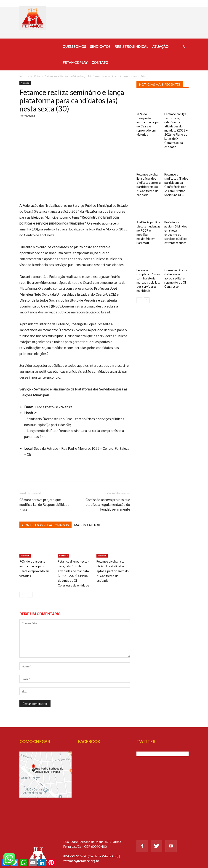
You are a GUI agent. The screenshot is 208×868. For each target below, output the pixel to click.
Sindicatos (100, 46)
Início (23, 76)
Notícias (35, 76)
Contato (100, 62)
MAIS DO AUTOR (87, 525)
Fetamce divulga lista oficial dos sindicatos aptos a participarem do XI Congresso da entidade (113, 571)
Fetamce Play (75, 62)
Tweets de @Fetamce (152, 754)
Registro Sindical (131, 46)
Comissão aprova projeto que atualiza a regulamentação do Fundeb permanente (108, 504)
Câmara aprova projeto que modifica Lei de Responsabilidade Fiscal (44, 504)
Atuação (160, 46)
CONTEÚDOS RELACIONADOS (45, 525)
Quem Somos (74, 46)
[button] (183, 47)
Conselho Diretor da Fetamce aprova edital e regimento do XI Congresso (176, 278)
